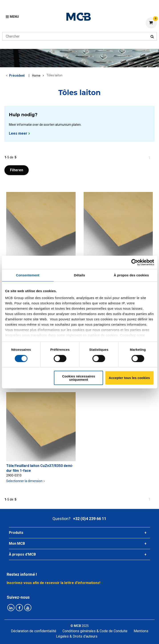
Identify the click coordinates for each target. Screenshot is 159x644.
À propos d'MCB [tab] (22, 554)
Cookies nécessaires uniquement (78, 378)
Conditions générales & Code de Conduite (95, 631)
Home (36, 76)
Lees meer (18, 133)
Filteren (17, 170)
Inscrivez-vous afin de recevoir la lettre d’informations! (53, 583)
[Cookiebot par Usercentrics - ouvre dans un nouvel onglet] (134, 262)
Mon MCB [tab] (17, 543)
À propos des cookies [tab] (131, 275)
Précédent (17, 76)
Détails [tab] (80, 275)
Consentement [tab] (28, 275)
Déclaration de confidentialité (34, 631)
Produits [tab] (16, 533)
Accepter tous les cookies (129, 378)
